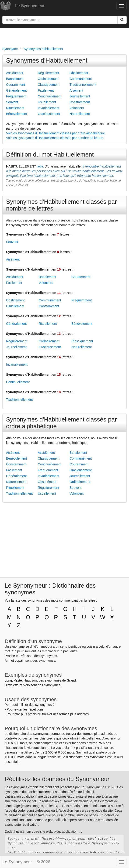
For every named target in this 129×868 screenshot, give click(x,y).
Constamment (80, 102)
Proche (10, 656)
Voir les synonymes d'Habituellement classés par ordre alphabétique (56, 133)
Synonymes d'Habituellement (47, 61)
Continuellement (50, 96)
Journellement (80, 96)
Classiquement (49, 85)
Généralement (16, 90)
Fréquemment (16, 96)
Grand (71, 680)
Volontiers (77, 108)
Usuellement (47, 102)
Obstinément (79, 73)
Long (8, 680)
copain (20, 661)
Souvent (12, 102)
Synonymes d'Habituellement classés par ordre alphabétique (61, 423)
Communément (81, 79)
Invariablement (49, 108)
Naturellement (80, 114)
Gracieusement (49, 114)
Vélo (26, 685)
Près (23, 656)
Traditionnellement (83, 85)
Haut (27, 680)
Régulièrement (48, 73)
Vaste (18, 680)
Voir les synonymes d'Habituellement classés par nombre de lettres (55, 138)
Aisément (76, 90)
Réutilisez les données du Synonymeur (57, 779)
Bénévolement (17, 114)
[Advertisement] (64, 36)
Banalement (15, 79)
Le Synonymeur (30, 6)
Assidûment (15, 73)
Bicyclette (12, 685)
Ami (7, 661)
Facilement (46, 90)
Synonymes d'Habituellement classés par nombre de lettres (61, 205)
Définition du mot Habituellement (50, 154)
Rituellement (15, 108)
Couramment (16, 85)
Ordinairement (48, 79)
